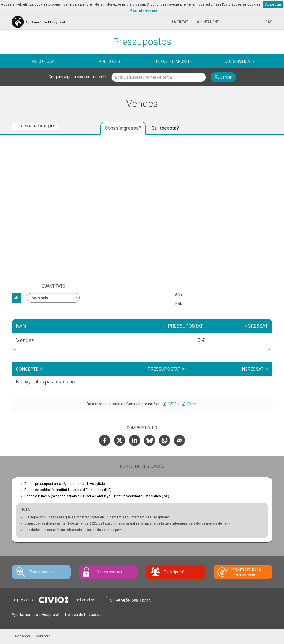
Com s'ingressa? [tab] (123, 128)
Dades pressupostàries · (65, 484)
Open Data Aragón (128, 600)
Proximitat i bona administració (246, 572)
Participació (174, 572)
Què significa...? (240, 61)
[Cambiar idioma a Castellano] (269, 22)
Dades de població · (68, 490)
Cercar (226, 77)
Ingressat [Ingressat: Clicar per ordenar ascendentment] (252, 369)
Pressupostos (142, 42)
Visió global (44, 61)
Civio (53, 600)
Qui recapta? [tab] (165, 128)
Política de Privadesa (83, 615)
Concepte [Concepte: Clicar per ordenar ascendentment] (27, 369)
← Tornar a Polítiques (35, 126)
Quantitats (53, 286)
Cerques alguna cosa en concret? (78, 77)
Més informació (143, 11)
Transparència (42, 572)
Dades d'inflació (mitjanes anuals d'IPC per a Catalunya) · (97, 496)
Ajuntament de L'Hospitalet (35, 615)
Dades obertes (110, 572)
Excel (192, 404)
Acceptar (273, 4)
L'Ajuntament (207, 22)
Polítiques (109, 61)
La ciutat (180, 22)
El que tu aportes (174, 61)
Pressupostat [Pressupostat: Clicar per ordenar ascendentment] (168, 369)
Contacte (43, 636)
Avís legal (22, 636)
